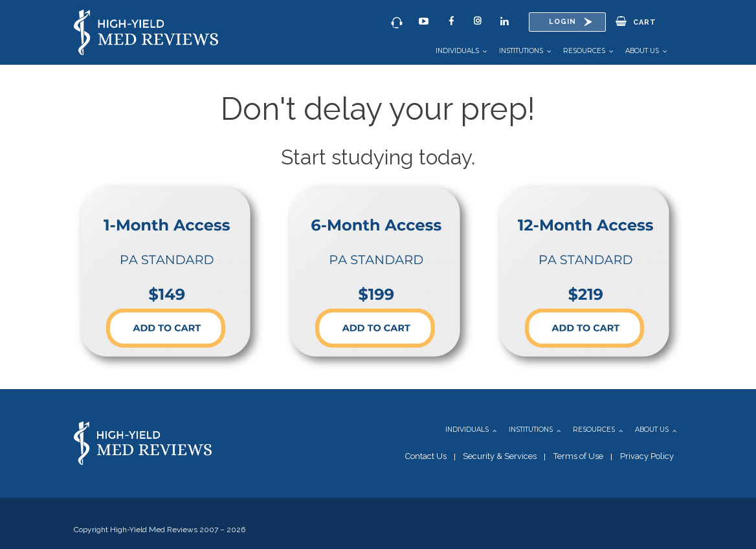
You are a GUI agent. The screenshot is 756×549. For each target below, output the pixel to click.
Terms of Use (578, 456)
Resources (584, 51)
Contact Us (426, 456)
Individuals (457, 51)
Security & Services (500, 456)
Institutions (521, 51)
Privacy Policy (647, 456)
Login (562, 22)
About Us (642, 51)
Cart (636, 21)
